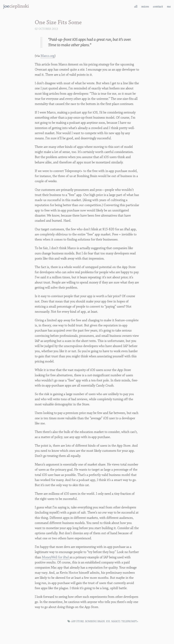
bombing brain (95, 621)
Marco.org (48, 56)
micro (145, 7)
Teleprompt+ (130, 621)
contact (158, 7)
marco (116, 621)
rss (169, 7)
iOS (108, 621)
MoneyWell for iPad (56, 557)
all (136, 7)
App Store (78, 621)
